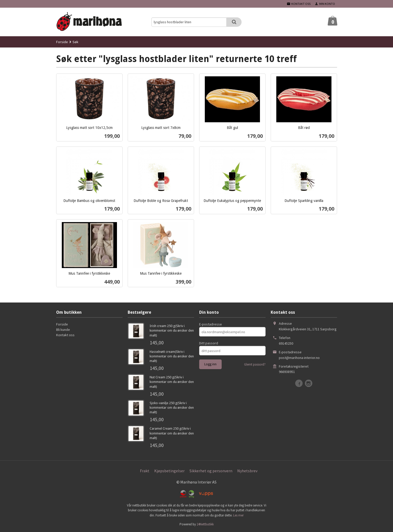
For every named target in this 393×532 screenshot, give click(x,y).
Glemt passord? (255, 364)
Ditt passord (209, 343)
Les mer (238, 515)
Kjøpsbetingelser (169, 471)
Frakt (145, 471)
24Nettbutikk (205, 524)
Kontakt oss (65, 335)
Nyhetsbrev (247, 471)
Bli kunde (63, 330)
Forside (62, 42)
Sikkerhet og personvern (211, 471)
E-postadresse (211, 324)
